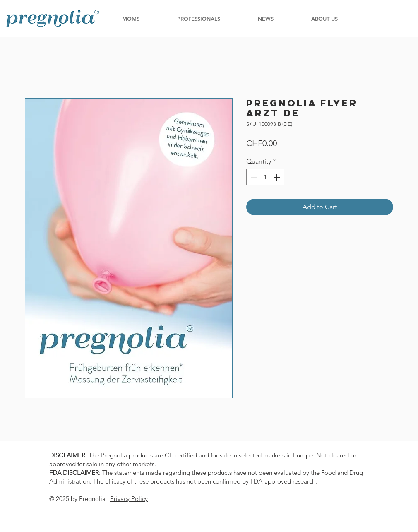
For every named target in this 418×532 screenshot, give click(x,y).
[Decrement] (253, 177)
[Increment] (277, 177)
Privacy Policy (129, 499)
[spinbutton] (265, 177)
